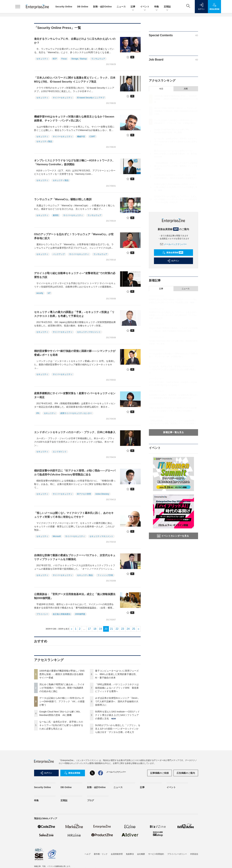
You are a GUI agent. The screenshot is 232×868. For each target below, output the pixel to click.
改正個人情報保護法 (62, 614)
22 (117, 629)
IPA (38, 413)
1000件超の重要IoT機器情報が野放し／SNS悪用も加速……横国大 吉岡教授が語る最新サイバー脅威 (62, 674)
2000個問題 (80, 614)
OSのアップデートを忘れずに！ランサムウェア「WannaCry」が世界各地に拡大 (74, 236)
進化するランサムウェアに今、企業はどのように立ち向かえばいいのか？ (75, 41)
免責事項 (130, 854)
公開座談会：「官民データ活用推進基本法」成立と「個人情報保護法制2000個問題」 (75, 596)
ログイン (173, 261)
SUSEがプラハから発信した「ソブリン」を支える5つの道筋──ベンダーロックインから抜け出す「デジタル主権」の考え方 (118, 729)
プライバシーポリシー (177, 854)
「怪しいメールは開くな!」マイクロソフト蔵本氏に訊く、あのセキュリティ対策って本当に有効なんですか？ (74, 515)
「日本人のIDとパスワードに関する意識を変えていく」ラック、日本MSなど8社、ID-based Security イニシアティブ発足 (75, 80)
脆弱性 (56, 215)
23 (123, 629)
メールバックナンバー (173, 244)
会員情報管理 (117, 854)
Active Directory (102, 494)
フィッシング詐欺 (105, 575)
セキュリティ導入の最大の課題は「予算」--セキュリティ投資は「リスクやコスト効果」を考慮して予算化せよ (74, 314)
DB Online (83, 7)
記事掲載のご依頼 (160, 773)
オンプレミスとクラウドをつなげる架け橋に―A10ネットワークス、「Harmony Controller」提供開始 (75, 162)
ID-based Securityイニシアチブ (91, 98)
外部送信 (194, 854)
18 (95, 629)
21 (111, 629)
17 (89, 629)
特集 (157, 7)
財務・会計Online (102, 7)
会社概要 (141, 854)
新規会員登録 (173, 253)
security (40, 293)
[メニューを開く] (18, 7)
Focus (64, 59)
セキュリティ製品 (44, 141)
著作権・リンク (101, 854)
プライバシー (42, 614)
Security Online (64, 7)
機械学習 (81, 137)
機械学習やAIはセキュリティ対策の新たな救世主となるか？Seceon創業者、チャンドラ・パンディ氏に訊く (74, 119)
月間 (186, 89)
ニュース (121, 7)
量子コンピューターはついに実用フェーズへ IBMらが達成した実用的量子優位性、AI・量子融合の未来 (117, 674)
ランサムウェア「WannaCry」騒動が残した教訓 (63, 199)
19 (101, 629)
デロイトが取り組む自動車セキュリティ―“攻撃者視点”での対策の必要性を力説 (75, 275)
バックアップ (59, 254)
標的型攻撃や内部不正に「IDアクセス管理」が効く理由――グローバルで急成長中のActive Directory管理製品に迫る (75, 473)
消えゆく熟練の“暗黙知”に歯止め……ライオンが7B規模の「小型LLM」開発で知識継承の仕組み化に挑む (62, 688)
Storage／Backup (79, 59)
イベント (145, 7)
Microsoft (57, 536)
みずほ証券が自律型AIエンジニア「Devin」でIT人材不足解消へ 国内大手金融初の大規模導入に (117, 701)
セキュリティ (42, 59)
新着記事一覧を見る (173, 432)
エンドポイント (60, 452)
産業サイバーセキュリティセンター (76, 413)
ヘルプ (88, 854)
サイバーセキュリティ (63, 98)
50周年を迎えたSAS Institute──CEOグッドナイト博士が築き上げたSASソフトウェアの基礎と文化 (117, 715)
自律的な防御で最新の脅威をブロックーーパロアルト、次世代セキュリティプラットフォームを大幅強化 (75, 557)
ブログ (91, 800)
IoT (49, 293)
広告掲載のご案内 (186, 773)
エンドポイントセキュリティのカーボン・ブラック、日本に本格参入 (75, 432)
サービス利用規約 (156, 854)
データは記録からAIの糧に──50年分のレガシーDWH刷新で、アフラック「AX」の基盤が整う (62, 701)
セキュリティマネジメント (89, 332)
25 (134, 629)
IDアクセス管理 (84, 494)
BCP (55, 59)
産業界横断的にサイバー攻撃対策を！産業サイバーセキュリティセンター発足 (75, 395)
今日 (161, 89)
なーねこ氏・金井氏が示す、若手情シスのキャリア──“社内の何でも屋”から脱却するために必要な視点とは (61, 725)
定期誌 (167, 7)
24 (128, 629)
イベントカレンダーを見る (173, 536)
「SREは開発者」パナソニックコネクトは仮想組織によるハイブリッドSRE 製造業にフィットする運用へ (117, 688)
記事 (133, 7)
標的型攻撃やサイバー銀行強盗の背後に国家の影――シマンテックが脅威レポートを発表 (75, 353)
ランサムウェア (98, 59)
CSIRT (92, 137)
